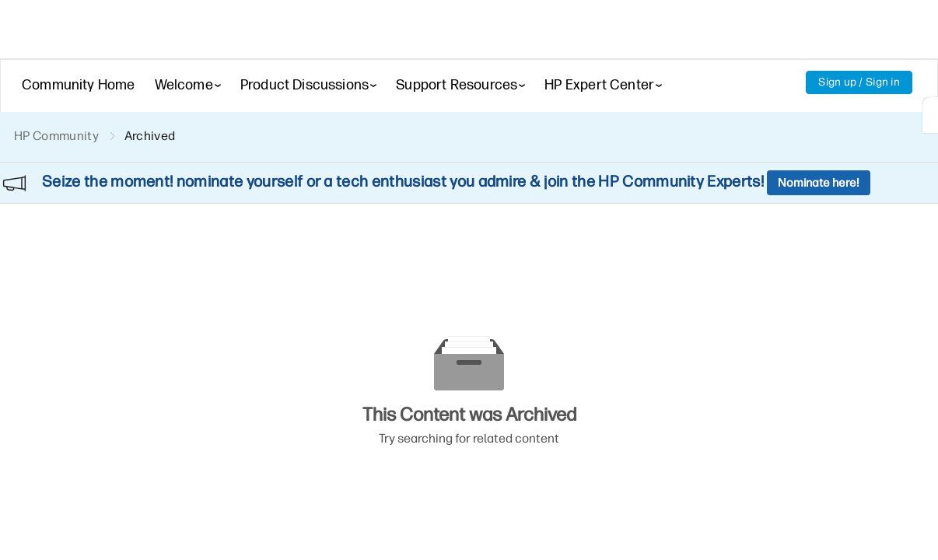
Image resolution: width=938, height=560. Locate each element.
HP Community (56, 136)
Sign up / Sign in (859, 82)
